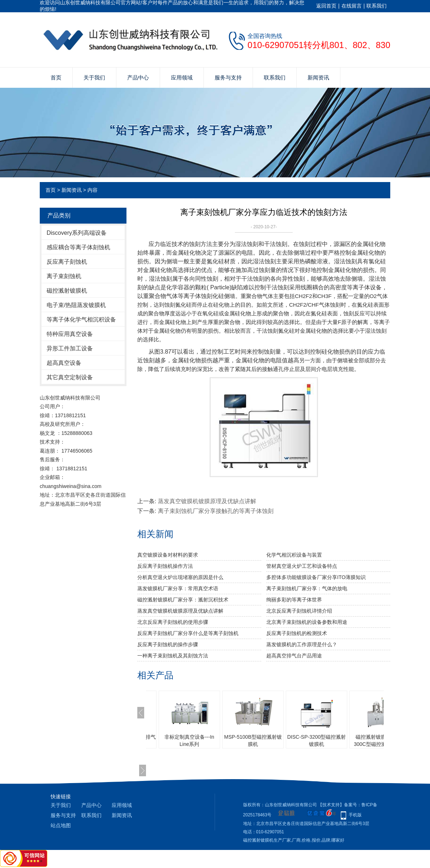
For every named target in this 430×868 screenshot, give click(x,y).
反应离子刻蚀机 (67, 262)
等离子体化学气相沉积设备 (81, 319)
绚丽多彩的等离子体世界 (294, 600)
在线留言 (352, 6)
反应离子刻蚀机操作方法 (165, 566)
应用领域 (182, 77)
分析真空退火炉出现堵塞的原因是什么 (180, 577)
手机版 (355, 815)
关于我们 (94, 77)
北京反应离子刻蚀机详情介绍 (299, 611)
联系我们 (377, 6)
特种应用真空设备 (70, 334)
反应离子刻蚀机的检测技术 (297, 633)
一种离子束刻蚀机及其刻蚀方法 (173, 656)
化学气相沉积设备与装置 (294, 555)
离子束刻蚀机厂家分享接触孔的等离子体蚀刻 (216, 511)
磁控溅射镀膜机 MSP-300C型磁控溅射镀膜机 (380, 740)
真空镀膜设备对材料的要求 (168, 555)
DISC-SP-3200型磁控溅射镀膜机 (317, 740)
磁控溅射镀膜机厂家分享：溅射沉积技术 (183, 600)
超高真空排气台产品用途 (294, 656)
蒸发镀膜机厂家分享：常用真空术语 (178, 588)
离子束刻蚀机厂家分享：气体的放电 (307, 588)
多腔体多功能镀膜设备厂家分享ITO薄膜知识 (316, 577)
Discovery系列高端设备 (77, 233)
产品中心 (138, 77)
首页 (56, 77)
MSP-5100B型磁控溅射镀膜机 (253, 740)
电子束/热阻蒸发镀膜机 (76, 305)
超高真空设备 (64, 363)
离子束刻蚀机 (64, 276)
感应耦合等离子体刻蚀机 (78, 247)
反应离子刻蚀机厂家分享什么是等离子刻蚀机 (188, 633)
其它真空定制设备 (70, 377)
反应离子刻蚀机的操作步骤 (168, 644)
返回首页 (326, 6)
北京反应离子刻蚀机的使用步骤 (173, 622)
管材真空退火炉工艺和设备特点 (302, 566)
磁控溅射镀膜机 (67, 291)
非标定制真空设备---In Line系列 (189, 740)
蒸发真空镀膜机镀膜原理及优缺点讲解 (207, 501)
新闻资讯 (318, 77)
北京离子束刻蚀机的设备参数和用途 (307, 622)
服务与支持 (228, 77)
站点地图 (61, 825)
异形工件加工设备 (70, 348)
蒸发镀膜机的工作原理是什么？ (302, 644)
